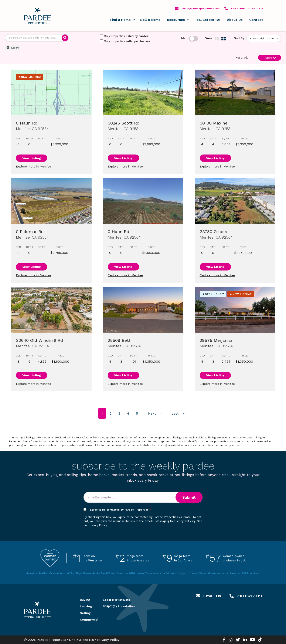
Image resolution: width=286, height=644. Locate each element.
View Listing (32, 158)
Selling (85, 613)
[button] (134, 20)
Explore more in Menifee (33, 166)
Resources (176, 20)
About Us (235, 20)
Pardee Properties (37, 16)
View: (209, 38)
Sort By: (239, 38)
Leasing (86, 606)
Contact (256, 20)
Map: (185, 38)
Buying (85, 600)
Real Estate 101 (207, 20)
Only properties (124, 36)
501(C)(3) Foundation (119, 606)
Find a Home (120, 20)
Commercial (86, 620)
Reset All (242, 58)
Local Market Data (116, 600)
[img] (217, 39)
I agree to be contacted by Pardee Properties (120, 510)
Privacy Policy (108, 640)
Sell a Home (150, 20)
